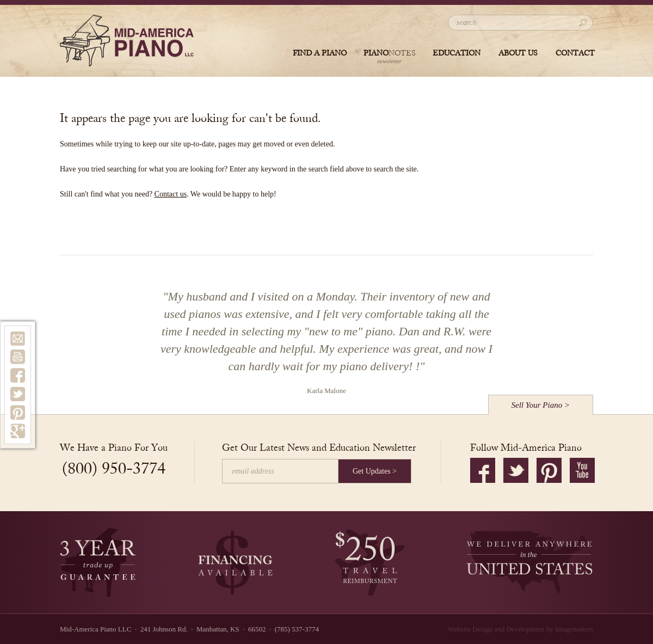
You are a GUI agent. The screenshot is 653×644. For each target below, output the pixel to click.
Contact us (171, 194)
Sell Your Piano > (541, 405)
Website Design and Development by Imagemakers (521, 629)
